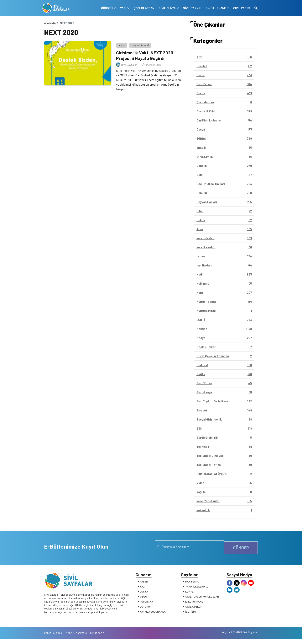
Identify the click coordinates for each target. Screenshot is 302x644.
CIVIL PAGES (240, 8)
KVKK (223, 637)
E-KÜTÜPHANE (194, 603)
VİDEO (143, 598)
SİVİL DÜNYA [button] (166, 8)
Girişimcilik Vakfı (138, 43)
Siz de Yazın (251, 637)
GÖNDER (241, 547)
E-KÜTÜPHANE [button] (214, 8)
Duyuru (120, 43)
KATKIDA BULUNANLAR (154, 613)
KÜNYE (189, 593)
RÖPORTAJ (146, 603)
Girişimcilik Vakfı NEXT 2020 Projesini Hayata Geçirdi (145, 54)
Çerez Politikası (207, 637)
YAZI (143, 588)
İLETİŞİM (190, 613)
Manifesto (235, 637)
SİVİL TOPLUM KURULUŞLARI (202, 598)
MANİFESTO (192, 583)
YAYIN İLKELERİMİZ (197, 588)
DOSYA (144, 593)
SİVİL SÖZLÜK (194, 608)
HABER (144, 583)
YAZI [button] (122, 8)
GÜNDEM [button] (106, 8)
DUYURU (145, 608)
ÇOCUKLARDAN (142, 8)
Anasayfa (50, 23)
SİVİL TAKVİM (191, 8)
